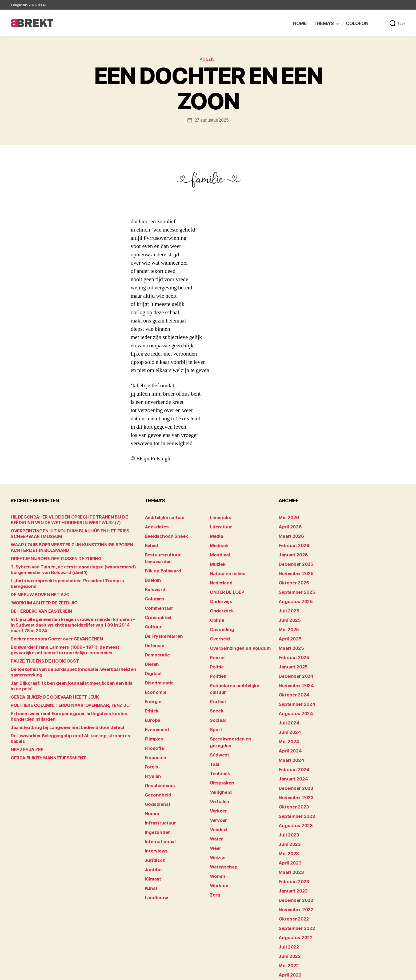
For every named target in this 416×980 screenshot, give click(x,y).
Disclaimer (353, 973)
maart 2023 (289, 832)
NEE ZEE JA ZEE (25, 728)
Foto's (150, 733)
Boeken (152, 568)
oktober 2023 (291, 774)
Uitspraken (220, 741)
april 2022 (288, 923)
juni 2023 (288, 808)
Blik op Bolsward (160, 559)
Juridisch (153, 816)
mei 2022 (287, 915)
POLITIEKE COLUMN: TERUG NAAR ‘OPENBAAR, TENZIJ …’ (62, 690)
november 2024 (294, 667)
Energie (152, 675)
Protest (217, 675)
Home (300, 23)
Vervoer (217, 774)
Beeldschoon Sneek (163, 535)
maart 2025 (289, 634)
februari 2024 (292, 741)
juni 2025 (288, 609)
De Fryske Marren (161, 617)
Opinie (216, 609)
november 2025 (293, 568)
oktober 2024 (291, 675)
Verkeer (217, 766)
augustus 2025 (293, 593)
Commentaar (157, 593)
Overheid (218, 626)
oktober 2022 (291, 874)
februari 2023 (291, 841)
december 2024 (294, 659)
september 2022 (294, 882)
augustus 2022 (293, 890)
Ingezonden (156, 791)
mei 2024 (287, 717)
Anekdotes (155, 526)
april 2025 (288, 626)
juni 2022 (288, 907)
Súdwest (218, 717)
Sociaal (217, 692)
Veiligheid (219, 750)
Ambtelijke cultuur (162, 518)
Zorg (214, 841)
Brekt (30, 973)
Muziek (216, 559)
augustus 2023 (293, 791)
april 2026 (288, 526)
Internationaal (158, 799)
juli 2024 (287, 700)
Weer (215, 799)
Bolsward (154, 576)
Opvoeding (220, 617)
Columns (153, 584)
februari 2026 (292, 543)
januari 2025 (291, 650)
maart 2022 (289, 932)
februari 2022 (291, 940)
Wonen (216, 824)
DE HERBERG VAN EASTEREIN (37, 607)
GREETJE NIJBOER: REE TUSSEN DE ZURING (50, 560)
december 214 (292, 948)
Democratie (156, 634)
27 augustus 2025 (212, 121)
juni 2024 (288, 708)
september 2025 (294, 584)
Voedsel (217, 783)
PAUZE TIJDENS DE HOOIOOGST (40, 651)
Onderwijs (219, 593)
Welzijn (217, 808)
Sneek (216, 684)
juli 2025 (287, 601)
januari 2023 (291, 849)
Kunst (150, 841)
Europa (151, 692)
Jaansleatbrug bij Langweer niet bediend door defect (59, 712)
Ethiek (151, 684)
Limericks (219, 518)
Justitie (152, 824)
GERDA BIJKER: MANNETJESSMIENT (43, 737)
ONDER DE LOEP (225, 584)
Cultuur (152, 609)
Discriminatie (157, 659)
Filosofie (153, 717)
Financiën (154, 725)
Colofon (357, 23)
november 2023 (293, 766)
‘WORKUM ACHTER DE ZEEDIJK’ (40, 598)
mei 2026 (287, 518)
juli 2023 (287, 799)
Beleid (151, 543)
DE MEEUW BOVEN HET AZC (36, 590)
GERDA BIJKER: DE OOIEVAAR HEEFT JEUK (49, 681)
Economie (154, 667)
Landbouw (154, 849)
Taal (214, 725)
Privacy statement (388, 973)
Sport (215, 700)
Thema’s (324, 23)
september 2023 (294, 783)
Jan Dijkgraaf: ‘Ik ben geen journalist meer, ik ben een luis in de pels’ (72, 673)
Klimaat (152, 832)
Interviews (155, 808)
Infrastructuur (158, 783)
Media (216, 535)
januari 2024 (291, 750)
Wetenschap (222, 816)
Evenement (155, 700)
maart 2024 (289, 733)
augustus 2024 (293, 692)
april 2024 (288, 725)
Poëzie (208, 60)
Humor (151, 774)
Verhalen (218, 758)
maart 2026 (289, 535)
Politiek (217, 659)
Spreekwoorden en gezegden (237, 708)
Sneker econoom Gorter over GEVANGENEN (50, 629)
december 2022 (294, 857)
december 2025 (294, 559)
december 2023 (294, 758)
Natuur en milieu (225, 568)
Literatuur (219, 526)
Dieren (151, 642)
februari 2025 (291, 642)
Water (216, 791)
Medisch (218, 543)
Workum (218, 832)
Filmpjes (153, 708)
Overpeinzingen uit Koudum (235, 634)
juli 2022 (287, 899)
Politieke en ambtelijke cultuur (238, 667)
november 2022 (293, 865)
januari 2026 (291, 551)
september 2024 (294, 684)
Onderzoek (220, 601)
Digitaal (152, 650)
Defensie (153, 626)
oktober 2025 (291, 576)
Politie (216, 650)
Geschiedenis (158, 750)
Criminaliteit (156, 601)
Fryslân (152, 741)
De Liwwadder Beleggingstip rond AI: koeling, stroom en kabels (68, 720)
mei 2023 (287, 816)
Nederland (219, 576)
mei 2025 (287, 617)
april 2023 (288, 824)
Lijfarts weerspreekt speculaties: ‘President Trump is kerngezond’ (71, 582)
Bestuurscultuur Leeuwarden (172, 551)
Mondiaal (218, 551)
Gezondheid (156, 758)
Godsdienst (156, 766)
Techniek (218, 733)
